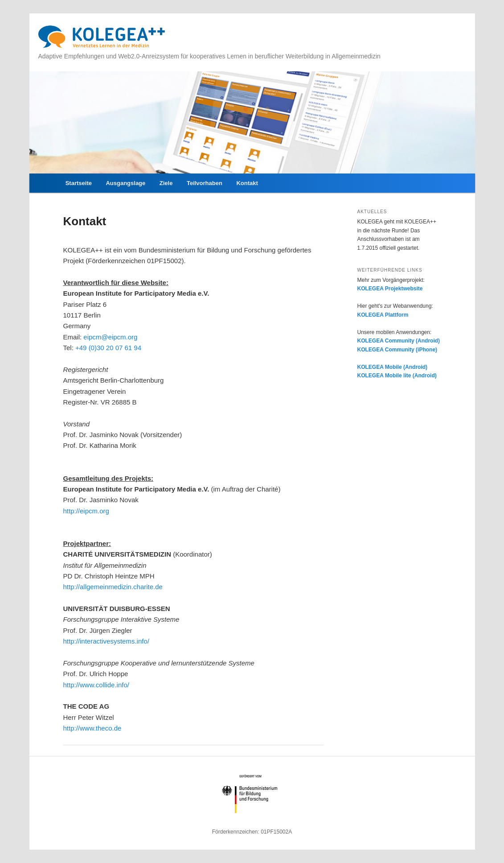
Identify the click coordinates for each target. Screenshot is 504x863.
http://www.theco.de (92, 728)
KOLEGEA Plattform (383, 315)
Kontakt (247, 183)
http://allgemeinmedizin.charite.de (113, 587)
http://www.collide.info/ (96, 685)
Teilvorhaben (205, 183)
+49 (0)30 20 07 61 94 (108, 348)
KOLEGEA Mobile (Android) (393, 367)
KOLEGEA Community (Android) (399, 341)
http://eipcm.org (86, 511)
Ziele (166, 183)
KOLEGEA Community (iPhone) (397, 350)
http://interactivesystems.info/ (106, 641)
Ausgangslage (125, 183)
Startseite (79, 183)
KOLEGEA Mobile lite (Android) (397, 376)
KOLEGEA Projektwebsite (390, 289)
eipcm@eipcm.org (110, 337)
